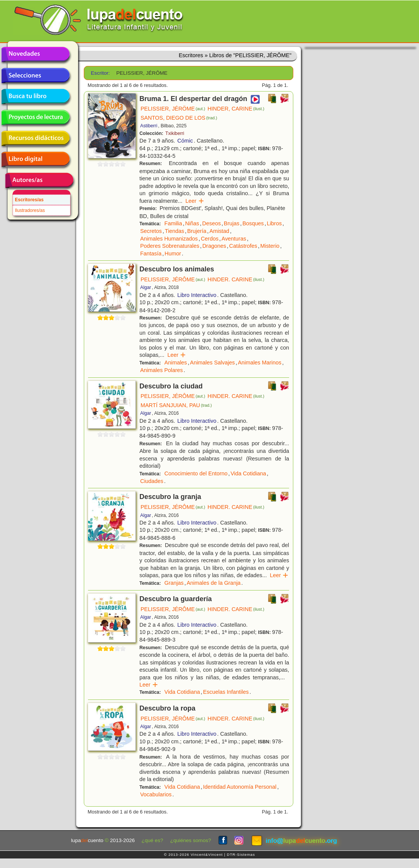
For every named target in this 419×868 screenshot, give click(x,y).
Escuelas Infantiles (226, 692)
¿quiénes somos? (191, 840)
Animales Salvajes (213, 363)
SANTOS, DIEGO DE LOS (179, 118)
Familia (173, 223)
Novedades (35, 55)
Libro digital (35, 159)
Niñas (192, 223)
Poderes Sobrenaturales (170, 246)
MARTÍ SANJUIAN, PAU (176, 405)
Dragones (214, 246)
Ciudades (152, 481)
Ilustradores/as (30, 210)
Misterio (270, 246)
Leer (195, 201)
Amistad (219, 231)
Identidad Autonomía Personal (240, 787)
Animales (176, 363)
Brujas (232, 223)
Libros (274, 223)
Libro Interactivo (197, 295)
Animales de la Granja (214, 583)
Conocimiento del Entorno (196, 473)
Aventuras (234, 239)
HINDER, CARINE (236, 109)
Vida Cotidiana (248, 473)
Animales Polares (162, 370)
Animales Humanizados (169, 239)
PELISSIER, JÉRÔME (173, 279)
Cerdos (209, 239)
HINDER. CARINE (236, 279)
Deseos (212, 223)
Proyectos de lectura (35, 117)
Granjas (174, 583)
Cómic (185, 141)
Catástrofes (243, 246)
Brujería (197, 231)
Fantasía (151, 254)
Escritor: (101, 73)
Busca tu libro (35, 96)
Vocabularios (156, 794)
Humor (173, 254)
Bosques (253, 223)
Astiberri (149, 126)
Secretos (151, 231)
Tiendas (175, 231)
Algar (146, 287)
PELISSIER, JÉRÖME (173, 109)
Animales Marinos (259, 363)
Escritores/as (29, 200)
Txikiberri (175, 133)
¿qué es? (153, 840)
